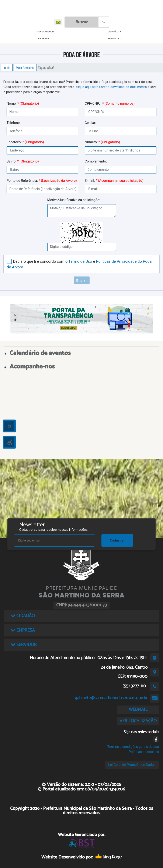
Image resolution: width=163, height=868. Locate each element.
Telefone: (14, 123)
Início (7, 68)
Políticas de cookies (144, 752)
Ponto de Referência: (42, 181)
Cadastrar (117, 540)
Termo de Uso (80, 261)
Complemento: (96, 161)
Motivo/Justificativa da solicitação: (74, 200)
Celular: (90, 123)
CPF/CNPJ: (110, 103)
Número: (102, 142)
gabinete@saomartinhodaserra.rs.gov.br (111, 698)
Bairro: (23, 161)
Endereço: (25, 142)
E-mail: (114, 181)
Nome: (23, 103)
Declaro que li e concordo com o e (79, 264)
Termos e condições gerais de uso (133, 747)
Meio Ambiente (25, 68)
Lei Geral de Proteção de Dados (132, 765)
